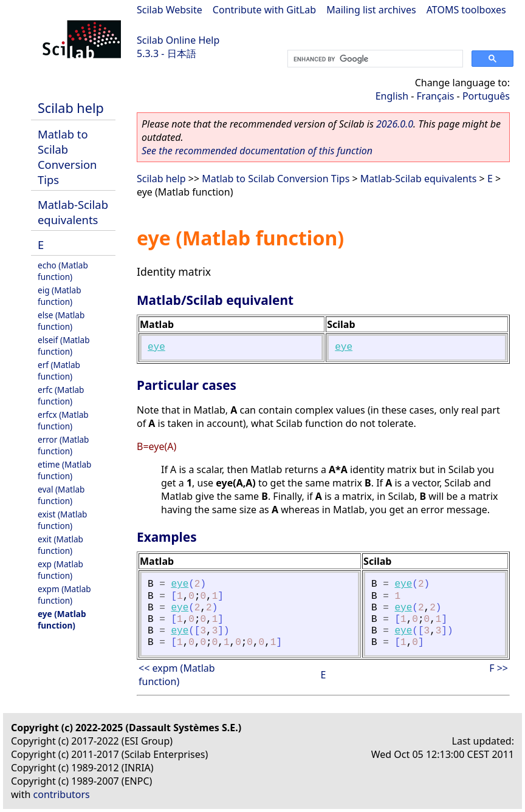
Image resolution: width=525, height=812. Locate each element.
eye (156, 347)
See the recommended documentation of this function (257, 151)
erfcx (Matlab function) (63, 420)
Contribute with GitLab (264, 10)
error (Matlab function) (63, 445)
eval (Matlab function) (61, 495)
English (392, 96)
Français (436, 96)
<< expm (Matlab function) (177, 675)
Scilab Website (170, 10)
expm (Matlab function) (64, 595)
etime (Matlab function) (64, 470)
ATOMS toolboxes (466, 10)
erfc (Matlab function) (61, 395)
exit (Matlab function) (60, 545)
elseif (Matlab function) (64, 346)
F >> (499, 668)
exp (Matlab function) (60, 570)
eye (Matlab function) (62, 619)
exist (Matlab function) (62, 520)
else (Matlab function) (61, 321)
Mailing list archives (371, 10)
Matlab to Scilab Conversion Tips (67, 157)
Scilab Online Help (178, 40)
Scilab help (71, 108)
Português (486, 96)
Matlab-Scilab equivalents (73, 212)
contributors (62, 794)
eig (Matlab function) (60, 296)
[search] (374, 59)
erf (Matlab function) (59, 370)
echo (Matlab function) (63, 271)
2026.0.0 (395, 124)
